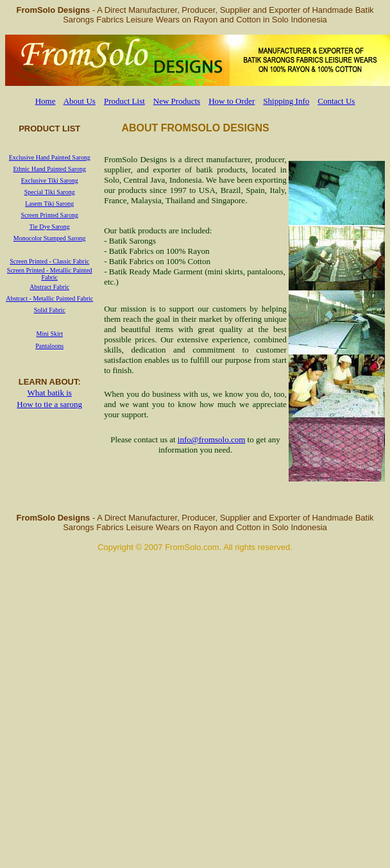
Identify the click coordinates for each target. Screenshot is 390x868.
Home (46, 101)
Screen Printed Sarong (50, 215)
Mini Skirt (50, 334)
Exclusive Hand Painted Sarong (50, 157)
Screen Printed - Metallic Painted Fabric (50, 274)
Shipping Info (286, 101)
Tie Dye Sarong (50, 227)
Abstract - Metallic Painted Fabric (49, 298)
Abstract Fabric (49, 287)
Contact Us (336, 101)
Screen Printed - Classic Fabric (49, 261)
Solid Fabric (50, 310)
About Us (80, 101)
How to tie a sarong (49, 404)
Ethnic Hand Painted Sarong (49, 169)
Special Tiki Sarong (50, 192)
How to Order (232, 101)
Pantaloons (49, 346)
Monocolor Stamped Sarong (50, 238)
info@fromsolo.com (212, 439)
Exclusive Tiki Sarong (50, 180)
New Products (177, 101)
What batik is (50, 393)
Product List (124, 101)
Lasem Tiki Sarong (49, 204)
